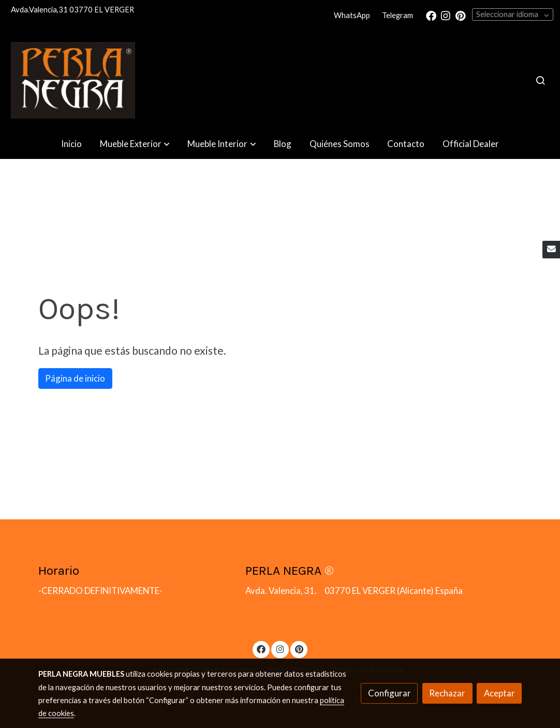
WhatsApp (352, 15)
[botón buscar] (540, 80)
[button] (135, 144)
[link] (73, 80)
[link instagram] (446, 15)
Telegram (397, 15)
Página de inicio (75, 378)
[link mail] (551, 250)
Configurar (389, 693)
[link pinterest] (461, 15)
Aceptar (499, 693)
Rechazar (447, 693)
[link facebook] (431, 15)
